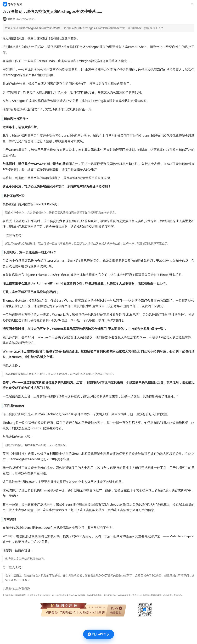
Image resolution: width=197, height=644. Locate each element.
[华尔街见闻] (12, 4)
